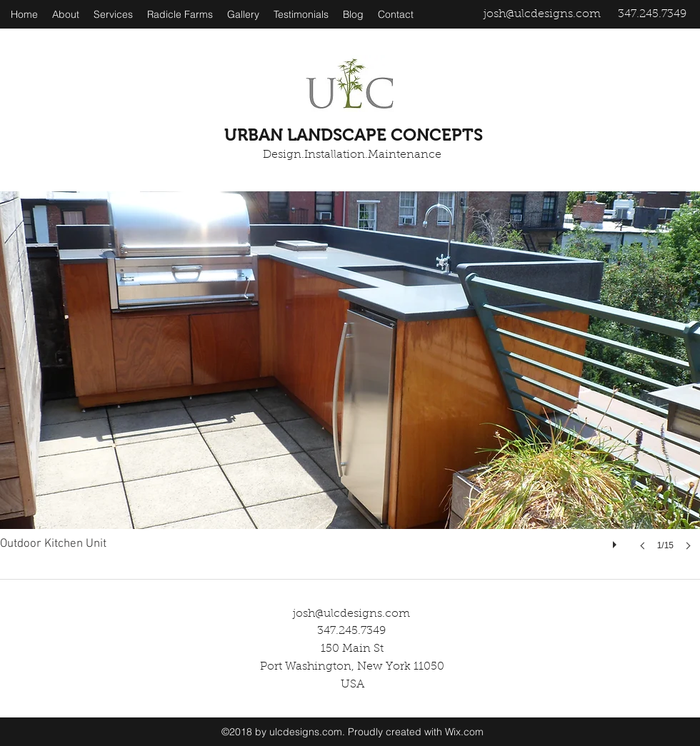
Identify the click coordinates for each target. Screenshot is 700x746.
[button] (350, 385)
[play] (616, 541)
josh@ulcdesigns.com (542, 14)
